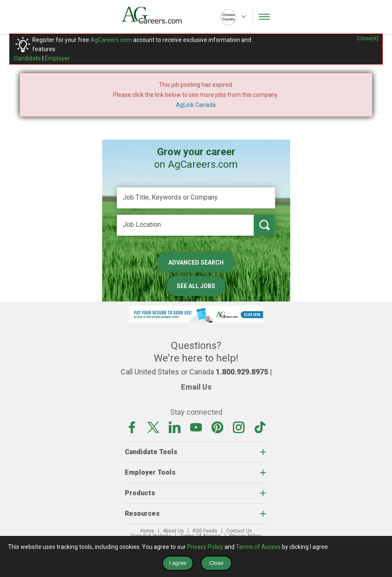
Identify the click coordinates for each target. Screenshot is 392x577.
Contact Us (239, 531)
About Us (173, 531)
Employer (57, 58)
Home (147, 531)
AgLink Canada (196, 105)
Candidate (27, 58)
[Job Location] (185, 225)
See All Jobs (196, 286)
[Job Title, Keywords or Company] (196, 198)
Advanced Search (196, 263)
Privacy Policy (205, 547)
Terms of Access (258, 547)
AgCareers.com (111, 40)
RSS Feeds (205, 531)
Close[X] (368, 38)
